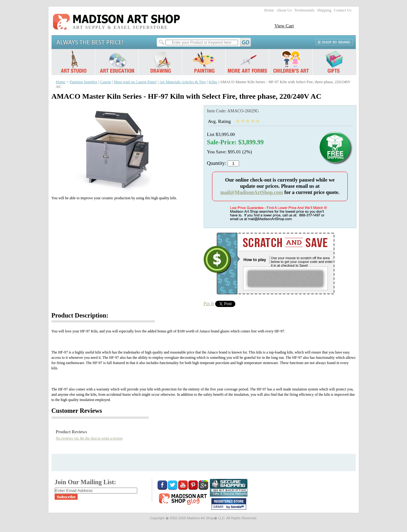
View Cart (284, 26)
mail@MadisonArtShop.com (252, 192)
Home (269, 10)
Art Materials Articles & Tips (183, 82)
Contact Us (343, 10)
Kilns (213, 82)
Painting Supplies (84, 82)
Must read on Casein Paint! (135, 82)
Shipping (324, 10)
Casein (106, 82)
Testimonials (304, 10)
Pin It (209, 303)
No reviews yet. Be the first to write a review (89, 438)
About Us (284, 10)
